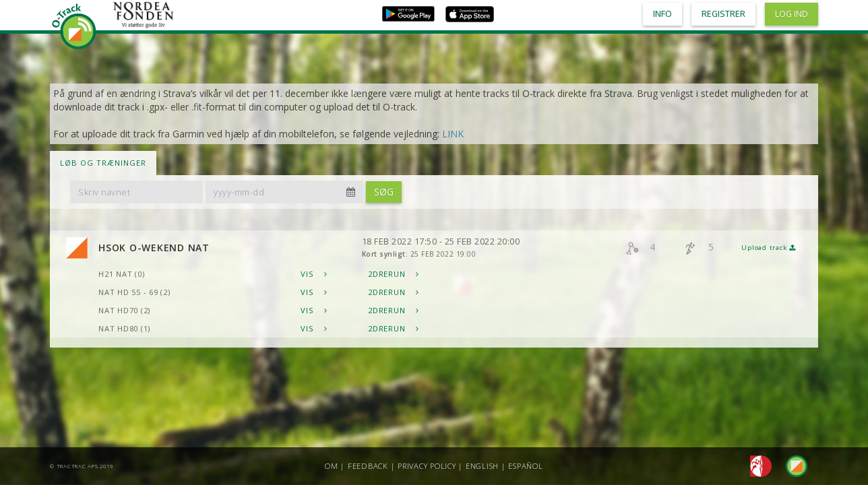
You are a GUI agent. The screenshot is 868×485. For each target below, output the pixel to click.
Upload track (769, 248)
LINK (453, 134)
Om (332, 466)
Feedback (368, 466)
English (482, 466)
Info (662, 14)
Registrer (723, 14)
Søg (384, 192)
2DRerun (394, 274)
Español (525, 466)
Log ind (792, 14)
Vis (314, 274)
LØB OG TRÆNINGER (103, 163)
